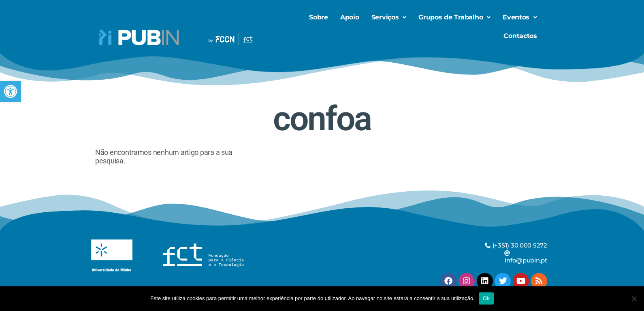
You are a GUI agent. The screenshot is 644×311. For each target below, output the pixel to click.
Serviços (389, 17)
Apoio (350, 17)
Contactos (520, 36)
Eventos (520, 17)
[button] (11, 91)
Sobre (319, 17)
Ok (486, 298)
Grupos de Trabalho (454, 17)
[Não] (634, 298)
